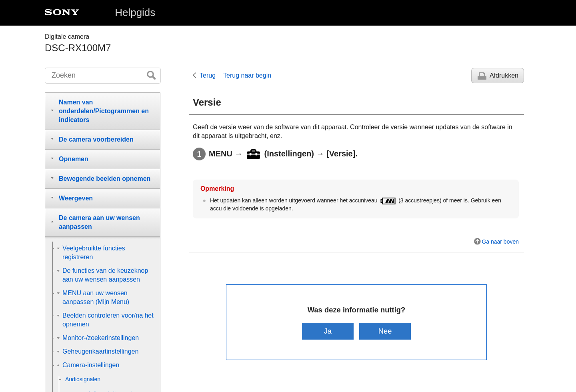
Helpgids (135, 12)
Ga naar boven (500, 242)
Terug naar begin (247, 75)
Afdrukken (504, 75)
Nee (385, 331)
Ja (328, 331)
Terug (208, 75)
